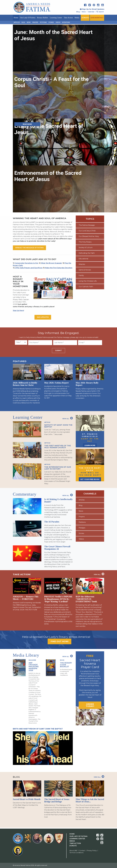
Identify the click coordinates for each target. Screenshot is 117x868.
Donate (73, 846)
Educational (83, 259)
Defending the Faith (87, 253)
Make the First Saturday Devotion (59, 268)
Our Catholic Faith (86, 287)
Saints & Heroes (85, 270)
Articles (17, 22)
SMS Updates (43, 317)
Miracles (82, 264)
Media (77, 18)
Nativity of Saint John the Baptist (58, 426)
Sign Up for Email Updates (92, 9)
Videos (58, 22)
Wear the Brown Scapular (51, 263)
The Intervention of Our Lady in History (58, 468)
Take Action (68, 18)
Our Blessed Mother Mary (89, 236)
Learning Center (56, 18)
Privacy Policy (92, 851)
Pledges (82, 528)
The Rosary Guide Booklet (66, 665)
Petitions (43, 22)
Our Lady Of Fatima (78, 836)
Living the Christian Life (88, 281)
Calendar (91, 12)
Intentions (66, 22)
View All (68, 418)
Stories (51, 22)
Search (100, 12)
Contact (82, 851)
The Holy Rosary (85, 242)
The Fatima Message (87, 225)
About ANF (73, 851)
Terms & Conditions (76, 853)
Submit (58, 351)
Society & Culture (86, 248)
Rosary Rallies (43, 18)
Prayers (35, 22)
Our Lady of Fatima (28, 18)
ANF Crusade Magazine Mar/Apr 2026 (34, 667)
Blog (78, 12)
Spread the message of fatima (29, 248)
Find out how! (60, 641)
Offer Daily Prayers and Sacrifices (29, 268)
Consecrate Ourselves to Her (26, 263)
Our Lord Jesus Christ (87, 231)
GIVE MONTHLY (97, 18)
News (84, 12)
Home (16, 18)
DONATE (85, 18)
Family (81, 275)
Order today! (90, 705)
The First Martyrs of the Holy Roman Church (58, 447)
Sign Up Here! (18, 311)
